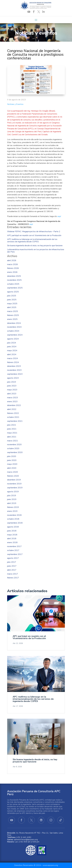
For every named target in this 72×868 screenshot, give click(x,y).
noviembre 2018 (14, 515)
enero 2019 (12, 511)
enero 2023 (12, 402)
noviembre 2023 (14, 370)
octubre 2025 (13, 284)
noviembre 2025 (14, 280)
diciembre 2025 (14, 276)
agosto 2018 (13, 527)
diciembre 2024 (14, 323)
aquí (59, 216)
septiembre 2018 (15, 523)
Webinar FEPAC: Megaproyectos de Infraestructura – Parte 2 (34, 232)
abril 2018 (12, 539)
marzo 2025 (13, 311)
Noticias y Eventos (15, 104)
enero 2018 (12, 543)
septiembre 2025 (15, 288)
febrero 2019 (13, 507)
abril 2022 (12, 409)
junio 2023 (12, 386)
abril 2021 (12, 437)
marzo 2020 (13, 472)
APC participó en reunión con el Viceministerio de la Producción (34, 236)
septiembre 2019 (15, 488)
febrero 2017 (13, 578)
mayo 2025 (12, 304)
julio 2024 (12, 343)
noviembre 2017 (14, 546)
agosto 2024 (13, 339)
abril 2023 (12, 394)
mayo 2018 (12, 535)
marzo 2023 (13, 398)
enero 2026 (12, 272)
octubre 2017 (13, 550)
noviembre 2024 (14, 327)
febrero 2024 (13, 362)
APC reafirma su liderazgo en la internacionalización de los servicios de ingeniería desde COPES (32, 241)
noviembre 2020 (14, 445)
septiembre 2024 (15, 335)
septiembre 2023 (15, 374)
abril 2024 (12, 355)
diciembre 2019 (14, 480)
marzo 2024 (13, 358)
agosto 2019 (13, 492)
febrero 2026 (13, 268)
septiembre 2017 (15, 554)
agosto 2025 (13, 292)
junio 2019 (12, 499)
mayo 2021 (12, 433)
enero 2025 (12, 319)
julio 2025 (12, 296)
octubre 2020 (13, 449)
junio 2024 (12, 347)
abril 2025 (12, 307)
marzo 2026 (13, 264)
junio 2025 (12, 300)
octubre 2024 (13, 331)
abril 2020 (12, 468)
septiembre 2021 (15, 421)
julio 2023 (12, 382)
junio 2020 (12, 460)
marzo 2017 (13, 574)
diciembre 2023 (14, 366)
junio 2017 (12, 566)
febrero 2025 (13, 315)
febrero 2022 (13, 413)
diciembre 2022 (14, 405)
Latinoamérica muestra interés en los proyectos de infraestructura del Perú (36, 251)
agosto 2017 (13, 558)
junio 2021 (12, 429)
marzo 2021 (13, 441)
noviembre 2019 (14, 484)
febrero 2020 (13, 476)
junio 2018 (12, 531)
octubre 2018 (13, 519)
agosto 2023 (13, 378)
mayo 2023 (12, 390)
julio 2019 (12, 496)
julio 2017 (12, 562)
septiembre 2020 (15, 452)
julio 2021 (12, 425)
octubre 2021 (13, 417)
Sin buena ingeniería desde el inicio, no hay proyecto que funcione (35, 246)
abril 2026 (12, 261)
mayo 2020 (12, 464)
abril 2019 (12, 503)
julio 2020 (12, 456)
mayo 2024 (12, 351)
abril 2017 (12, 570)
